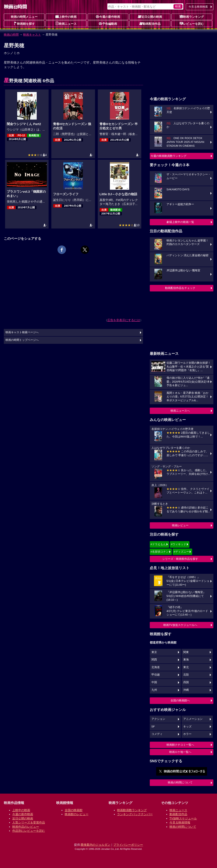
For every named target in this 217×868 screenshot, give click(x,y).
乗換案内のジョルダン (95, 845)
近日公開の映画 (150, 17)
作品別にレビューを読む (29, 831)
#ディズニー (181, 552)
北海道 (156, 667)
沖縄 (186, 690)
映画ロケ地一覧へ (180, 752)
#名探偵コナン (160, 552)
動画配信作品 (150, 24)
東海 (186, 660)
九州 (154, 690)
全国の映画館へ (180, 700)
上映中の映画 (66, 17)
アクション (158, 719)
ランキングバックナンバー (135, 814)
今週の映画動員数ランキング (169, 156)
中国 (154, 682)
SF (153, 727)
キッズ (187, 727)
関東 (186, 652)
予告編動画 (108, 24)
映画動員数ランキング (132, 810)
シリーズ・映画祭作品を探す (180, 559)
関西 (154, 660)
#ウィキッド (178, 544)
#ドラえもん (158, 544)
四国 (186, 682)
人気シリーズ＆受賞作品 (29, 822)
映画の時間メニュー (24, 17)
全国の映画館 (74, 810)
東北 (186, 667)
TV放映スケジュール (183, 818)
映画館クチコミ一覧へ (180, 745)
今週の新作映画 (108, 17)
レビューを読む (192, 24)
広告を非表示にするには (124, 320)
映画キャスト (32, 35)
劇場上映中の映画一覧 (180, 222)
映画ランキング (192, 17)
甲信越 (156, 675)
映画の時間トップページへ (22, 340)
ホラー (187, 734)
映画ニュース (66, 24)
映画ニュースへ (180, 411)
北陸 (186, 675)
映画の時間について (180, 782)
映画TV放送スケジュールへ (180, 625)
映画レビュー (180, 525)
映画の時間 (11, 35)
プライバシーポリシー (128, 845)
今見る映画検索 (198, 7)
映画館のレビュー (77, 814)
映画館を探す (24, 24)
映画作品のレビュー (26, 827)
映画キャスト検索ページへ (22, 332)
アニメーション (193, 719)
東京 (154, 652)
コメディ (157, 734)
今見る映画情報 (180, 822)
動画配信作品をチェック (180, 288)
